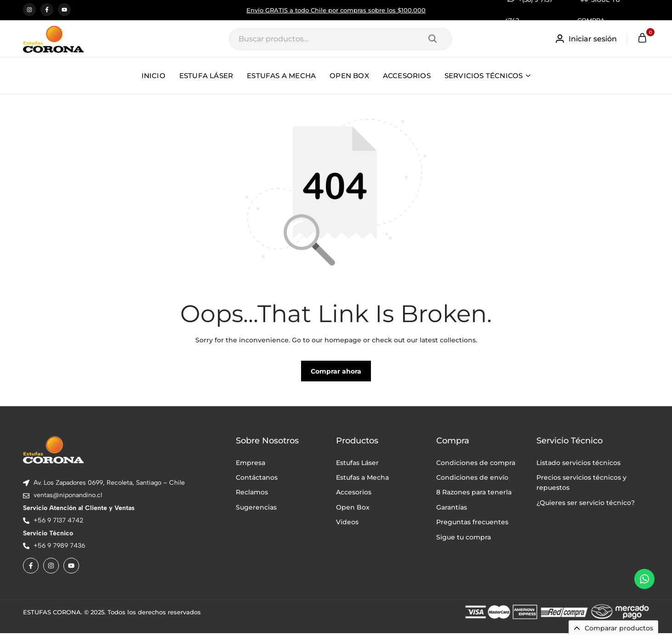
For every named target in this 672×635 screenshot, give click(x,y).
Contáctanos (257, 479)
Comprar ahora (336, 373)
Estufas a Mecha (362, 479)
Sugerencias (256, 509)
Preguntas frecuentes (472, 524)
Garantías (452, 509)
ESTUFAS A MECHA (281, 76)
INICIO (154, 76)
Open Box (353, 509)
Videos (347, 524)
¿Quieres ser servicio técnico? (586, 505)
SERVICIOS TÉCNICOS (484, 76)
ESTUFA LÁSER (206, 76)
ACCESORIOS (407, 76)
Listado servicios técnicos (578, 464)
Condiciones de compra (476, 464)
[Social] (31, 567)
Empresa (251, 464)
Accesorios (354, 494)
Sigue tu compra (464, 539)
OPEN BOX (349, 76)
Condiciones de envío (472, 479)
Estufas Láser (357, 464)
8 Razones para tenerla (474, 494)
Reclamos (252, 494)
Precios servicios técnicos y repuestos (581, 484)
